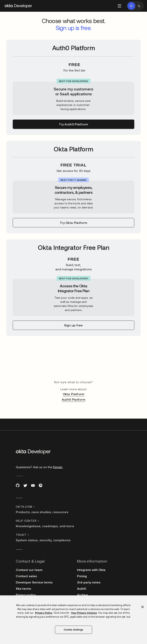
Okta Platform (74, 394)
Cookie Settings (73, 630)
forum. (58, 467)
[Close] (143, 607)
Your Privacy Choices (84, 613)
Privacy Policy (44, 613)
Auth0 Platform (73, 399)
